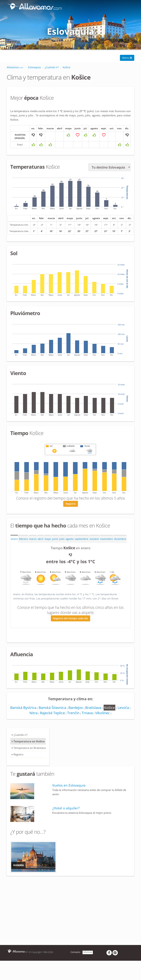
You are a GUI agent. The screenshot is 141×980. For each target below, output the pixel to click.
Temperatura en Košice (29, 750)
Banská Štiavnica (59, 716)
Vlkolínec (110, 721)
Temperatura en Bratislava (30, 756)
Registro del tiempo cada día (70, 627)
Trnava (95, 721)
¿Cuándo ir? (20, 743)
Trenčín (80, 721)
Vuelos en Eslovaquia (69, 794)
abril (40, 547)
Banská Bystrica (29, 716)
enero (14, 547)
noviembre (106, 547)
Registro (71, 512)
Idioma (88, 960)
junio (55, 547)
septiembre (82, 547)
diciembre (120, 547)
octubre (94, 547)
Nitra (39, 721)
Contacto (75, 960)
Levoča (27, 721)
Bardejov (82, 716)
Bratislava (101, 716)
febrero (23, 547)
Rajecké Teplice (59, 721)
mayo (48, 547)
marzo (33, 547)
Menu (127, 58)
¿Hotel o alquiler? (66, 816)
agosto (70, 547)
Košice (117, 716)
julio (62, 547)
